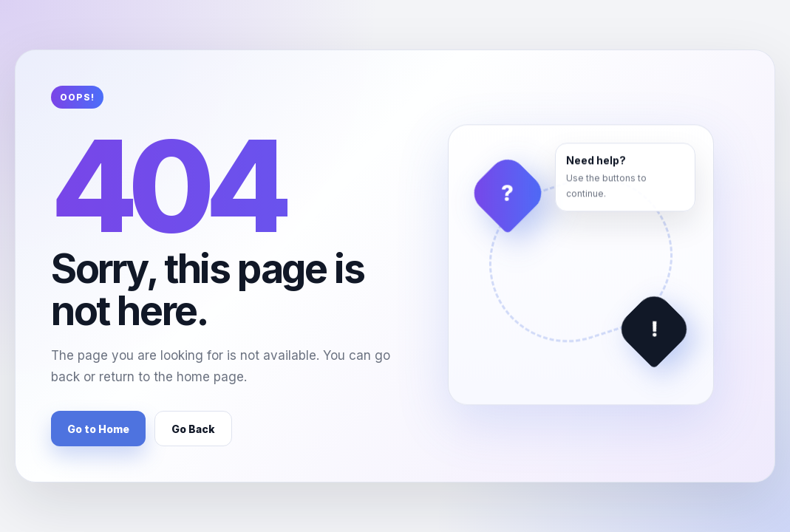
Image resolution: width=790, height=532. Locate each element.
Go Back (193, 429)
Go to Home (98, 429)
